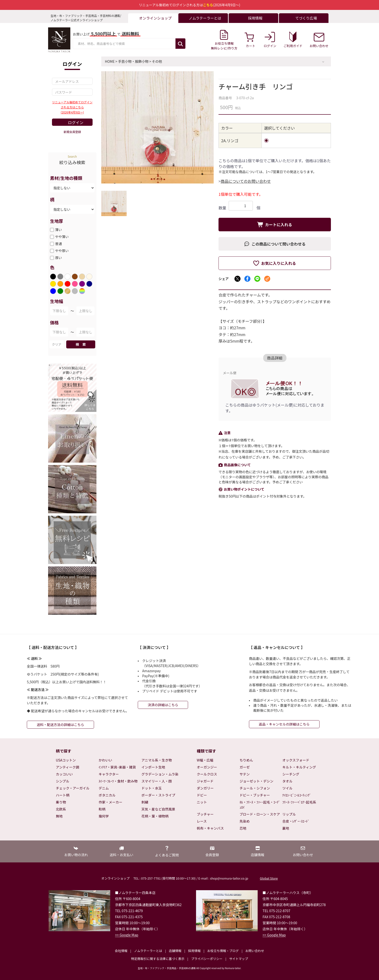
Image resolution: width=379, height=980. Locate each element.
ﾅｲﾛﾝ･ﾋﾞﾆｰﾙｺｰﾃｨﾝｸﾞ (297, 795)
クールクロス (207, 774)
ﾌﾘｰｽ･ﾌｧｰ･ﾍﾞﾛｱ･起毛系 (299, 802)
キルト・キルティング (299, 767)
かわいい (105, 760)
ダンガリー (205, 788)
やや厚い (62, 251)
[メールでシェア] (267, 279)
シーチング (291, 774)
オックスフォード (296, 760)
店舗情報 (175, 951)
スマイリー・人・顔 (157, 781)
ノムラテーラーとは (148, 951)
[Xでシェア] (237, 279)
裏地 (286, 828)
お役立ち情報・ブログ (223, 951)
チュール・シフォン (255, 788)
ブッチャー (205, 814)
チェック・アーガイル (73, 788)
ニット (202, 802)
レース (202, 821)
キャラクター (109, 774)
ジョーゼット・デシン (256, 781)
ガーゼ (245, 767)
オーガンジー (207, 767)
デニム (104, 788)
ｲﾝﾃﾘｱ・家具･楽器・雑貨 (117, 767)
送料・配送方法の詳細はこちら (60, 725)
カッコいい (64, 774)
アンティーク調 (68, 767)
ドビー (202, 795)
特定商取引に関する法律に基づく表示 (158, 959)
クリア (56, 344)
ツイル (287, 788)
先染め (245, 821)
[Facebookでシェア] (247, 279)
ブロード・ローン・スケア (260, 814)
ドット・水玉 (152, 788)
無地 (59, 816)
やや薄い (62, 237)
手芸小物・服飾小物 (133, 61)
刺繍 (145, 802)
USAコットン (66, 760)
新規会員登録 (72, 132)
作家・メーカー (110, 802)
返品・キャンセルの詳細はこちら (284, 724)
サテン (245, 774)
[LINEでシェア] (257, 279)
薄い (58, 230)
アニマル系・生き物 (157, 760)
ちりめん (246, 760)
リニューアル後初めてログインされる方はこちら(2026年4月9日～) (72, 107)
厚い (58, 258)
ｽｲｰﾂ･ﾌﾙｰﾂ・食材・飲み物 (118, 781)
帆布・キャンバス (210, 828)
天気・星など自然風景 (158, 809)
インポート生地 (153, 767)
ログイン (76, 122)
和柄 (102, 809)
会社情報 (121, 951)
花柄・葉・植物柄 (155, 816)
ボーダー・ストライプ (158, 795)
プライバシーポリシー (207, 959)
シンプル (63, 781)
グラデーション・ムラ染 (160, 774)
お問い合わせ (255, 951)
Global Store (269, 878)
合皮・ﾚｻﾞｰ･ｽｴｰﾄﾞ (296, 821)
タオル (287, 781)
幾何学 (104, 816)
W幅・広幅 (205, 760)
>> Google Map (127, 935)
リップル (289, 814)
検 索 (81, 344)
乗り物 (61, 802)
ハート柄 (63, 795)
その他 (157, 61)
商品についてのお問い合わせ (246, 181)
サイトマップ (239, 959)
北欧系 (61, 809)
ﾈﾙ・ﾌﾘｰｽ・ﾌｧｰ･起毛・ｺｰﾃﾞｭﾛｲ (260, 805)
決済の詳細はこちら (163, 705)
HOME (110, 61)
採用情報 (194, 951)
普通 (58, 244)
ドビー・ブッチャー (255, 795)
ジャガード (205, 781)
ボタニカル (107, 795)
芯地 (243, 828)
